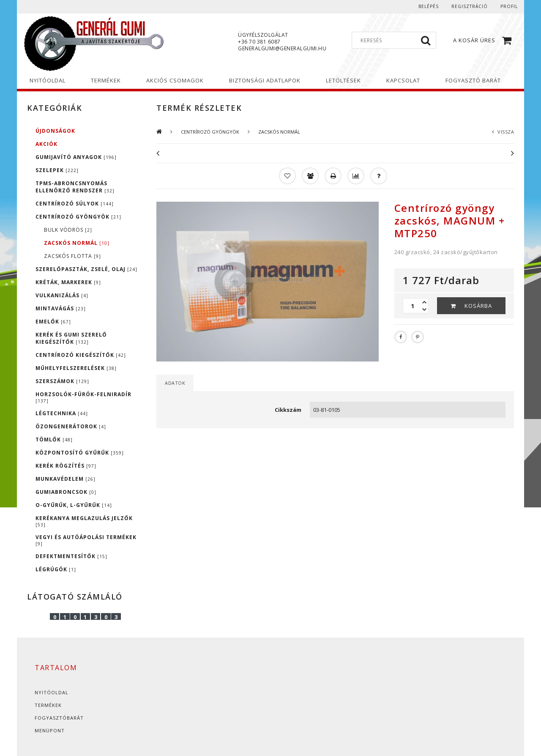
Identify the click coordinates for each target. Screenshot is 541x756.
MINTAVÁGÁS (61, 308)
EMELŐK (53, 322)
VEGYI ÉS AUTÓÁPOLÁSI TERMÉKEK (86, 540)
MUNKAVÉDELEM (66, 479)
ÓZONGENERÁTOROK (71, 426)
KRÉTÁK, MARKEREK (68, 282)
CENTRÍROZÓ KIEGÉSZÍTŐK (81, 355)
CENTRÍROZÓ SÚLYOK (75, 204)
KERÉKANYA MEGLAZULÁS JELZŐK (84, 521)
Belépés (429, 6)
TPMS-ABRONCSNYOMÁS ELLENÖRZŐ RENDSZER (75, 187)
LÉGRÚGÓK (56, 569)
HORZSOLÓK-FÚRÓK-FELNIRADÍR (83, 397)
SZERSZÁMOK (62, 381)
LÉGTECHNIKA (62, 413)
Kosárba (478, 306)
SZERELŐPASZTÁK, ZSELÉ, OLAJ (86, 269)
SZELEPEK (57, 170)
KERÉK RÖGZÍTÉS (66, 466)
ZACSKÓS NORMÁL (77, 243)
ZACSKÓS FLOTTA (72, 256)
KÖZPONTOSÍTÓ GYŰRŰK (80, 453)
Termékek (48, 705)
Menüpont (50, 730)
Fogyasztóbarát (59, 718)
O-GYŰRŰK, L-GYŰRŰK (74, 505)
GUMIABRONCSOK (66, 492)
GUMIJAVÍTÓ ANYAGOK (76, 157)
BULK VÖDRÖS (68, 230)
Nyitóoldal (52, 692)
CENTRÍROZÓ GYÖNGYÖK (78, 217)
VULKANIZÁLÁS (62, 295)
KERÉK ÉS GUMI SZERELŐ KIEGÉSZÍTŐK (71, 338)
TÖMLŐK (54, 440)
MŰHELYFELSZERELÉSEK (76, 368)
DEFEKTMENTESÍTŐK (71, 556)
